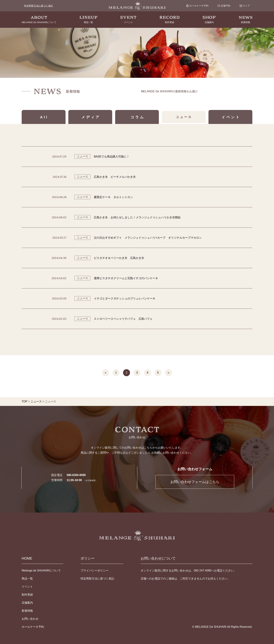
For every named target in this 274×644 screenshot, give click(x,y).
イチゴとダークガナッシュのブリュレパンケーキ (125, 298)
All (44, 117)
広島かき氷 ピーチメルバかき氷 (115, 177)
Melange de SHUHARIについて (41, 570)
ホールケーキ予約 (197, 6)
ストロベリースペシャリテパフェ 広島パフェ (123, 319)
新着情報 (27, 611)
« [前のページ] (106, 373)
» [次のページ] (169, 373)
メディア (91, 117)
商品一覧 (27, 579)
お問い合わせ (30, 619)
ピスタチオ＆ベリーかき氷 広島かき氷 (119, 258)
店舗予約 (224, 6)
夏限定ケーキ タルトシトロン (113, 197)
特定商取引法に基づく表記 (39, 6)
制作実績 (27, 595)
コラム (138, 117)
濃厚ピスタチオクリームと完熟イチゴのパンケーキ (126, 278)
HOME (27, 558)
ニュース (184, 117)
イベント (231, 117)
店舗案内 (27, 603)
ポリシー (88, 558)
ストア (245, 6)
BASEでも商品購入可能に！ (112, 157)
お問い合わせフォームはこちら (195, 482)
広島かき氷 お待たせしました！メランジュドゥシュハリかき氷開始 (137, 217)
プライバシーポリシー (95, 570)
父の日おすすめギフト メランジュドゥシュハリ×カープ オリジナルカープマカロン (148, 238)
